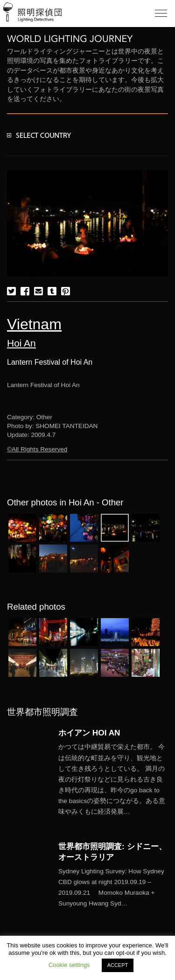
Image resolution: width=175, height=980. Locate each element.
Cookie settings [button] (69, 965)
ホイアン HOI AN (89, 733)
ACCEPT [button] (118, 965)
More (113, 779)
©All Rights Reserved (37, 449)
